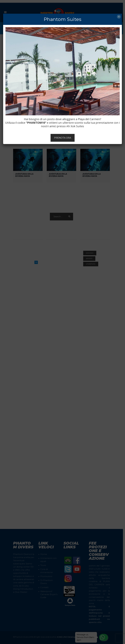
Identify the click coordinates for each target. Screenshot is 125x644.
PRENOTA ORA (63, 138)
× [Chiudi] (119, 17)
